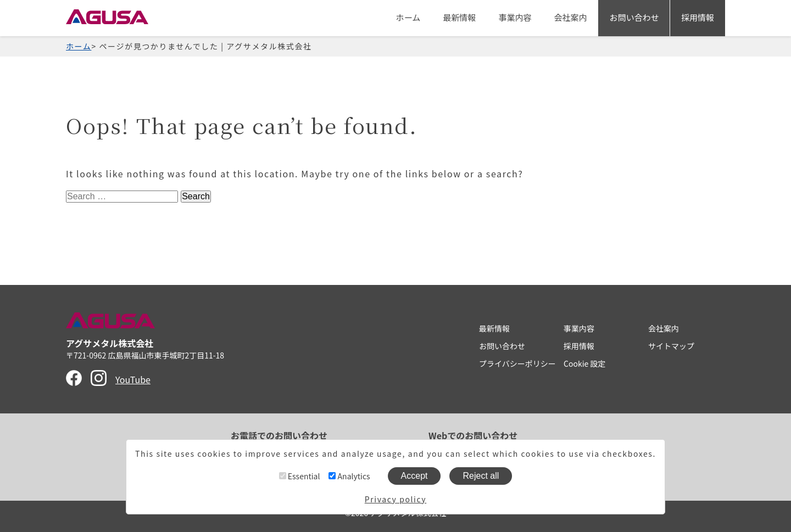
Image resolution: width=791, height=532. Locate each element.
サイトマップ (671, 346)
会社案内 (570, 17)
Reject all (481, 476)
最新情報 (459, 17)
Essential (300, 476)
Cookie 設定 (584, 363)
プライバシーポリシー (517, 363)
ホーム (408, 17)
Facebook (74, 378)
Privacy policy (396, 499)
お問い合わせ (634, 17)
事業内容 (515, 17)
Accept (414, 476)
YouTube (133, 379)
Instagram (99, 378)
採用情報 (698, 17)
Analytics (349, 476)
